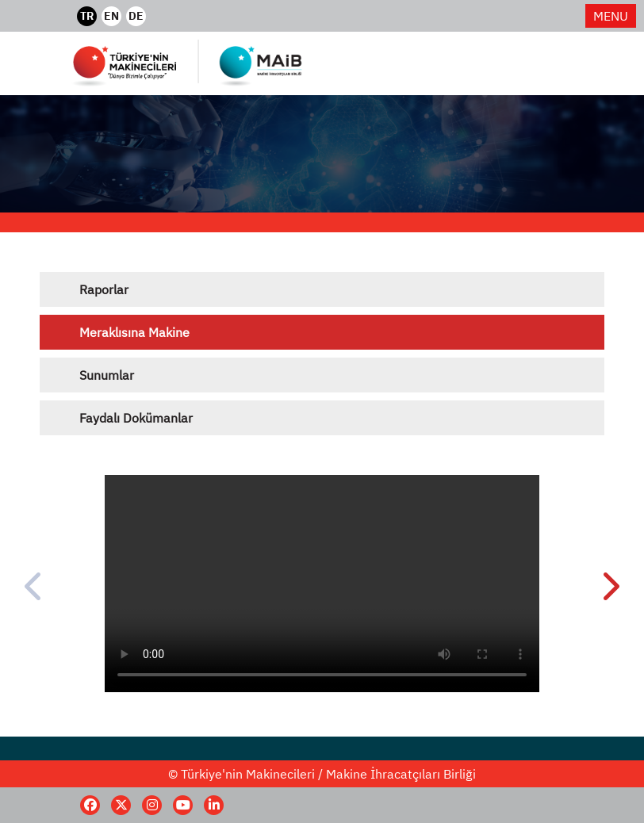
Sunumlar (107, 375)
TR (87, 16)
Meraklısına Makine (134, 332)
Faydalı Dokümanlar (136, 418)
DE (136, 16)
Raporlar (104, 289)
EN (111, 16)
